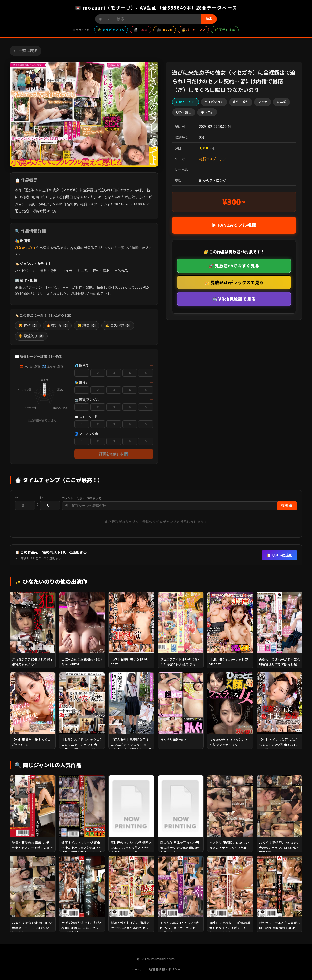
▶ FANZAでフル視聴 (234, 225)
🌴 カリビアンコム (111, 30)
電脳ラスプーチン (213, 159)
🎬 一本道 (141, 30)
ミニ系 (82, 271)
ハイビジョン (25, 271)
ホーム (136, 969)
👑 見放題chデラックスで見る (234, 282)
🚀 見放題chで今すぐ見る (234, 266)
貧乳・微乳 (49, 271)
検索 (209, 19)
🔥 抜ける (57, 326)
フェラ (67, 271)
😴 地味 (87, 326)
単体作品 (121, 271)
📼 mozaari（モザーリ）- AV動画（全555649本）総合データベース (156, 8)
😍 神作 (28, 326)
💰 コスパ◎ (118, 326)
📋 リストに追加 (279, 555)
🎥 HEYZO (165, 30)
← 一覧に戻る (26, 51)
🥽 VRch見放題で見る (234, 299)
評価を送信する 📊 (114, 454)
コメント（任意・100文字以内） (83, 498)
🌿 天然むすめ (225, 30)
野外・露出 (101, 271)
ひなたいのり (25, 248)
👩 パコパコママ (193, 30)
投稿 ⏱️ (287, 505)
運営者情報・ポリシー (165, 969)
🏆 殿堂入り (31, 336)
